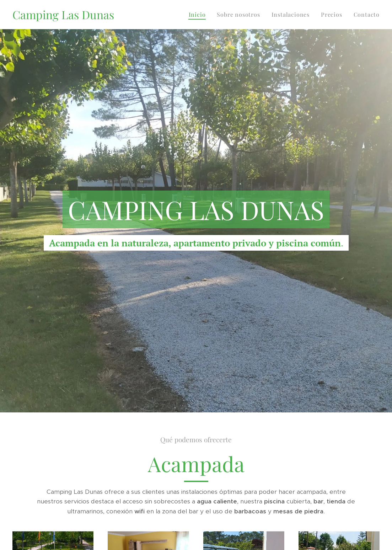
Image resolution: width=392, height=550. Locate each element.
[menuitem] (199, 15)
